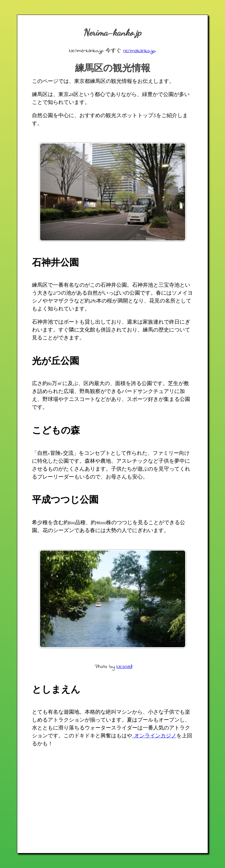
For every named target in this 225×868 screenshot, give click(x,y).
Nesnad (125, 667)
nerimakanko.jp (139, 51)
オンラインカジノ (154, 736)
